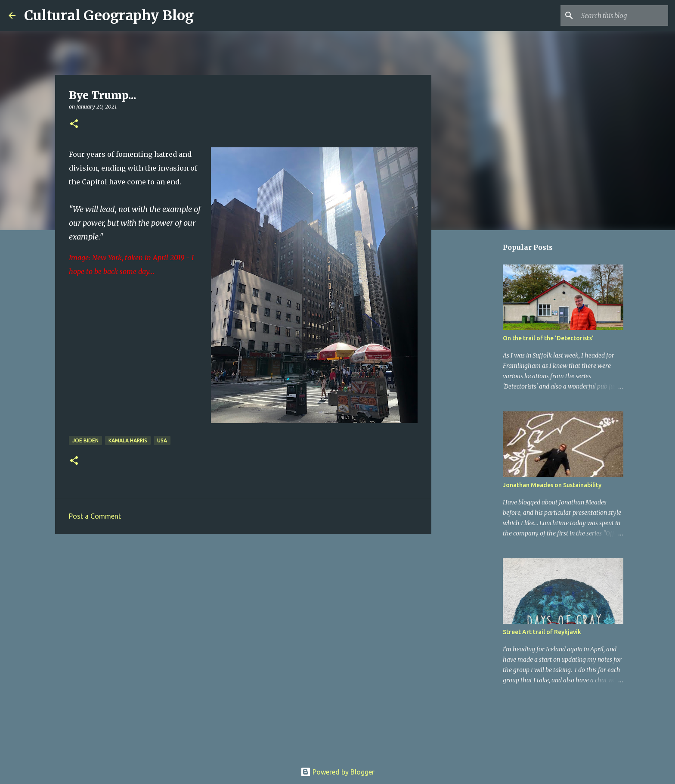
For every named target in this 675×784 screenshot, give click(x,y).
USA (162, 440)
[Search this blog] (623, 16)
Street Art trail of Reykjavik (542, 632)
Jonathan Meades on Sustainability (552, 485)
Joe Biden (85, 440)
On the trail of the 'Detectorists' (548, 338)
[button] (74, 124)
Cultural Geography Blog (109, 16)
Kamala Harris (128, 440)
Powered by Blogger (337, 772)
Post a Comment (95, 516)
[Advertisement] (243, 607)
